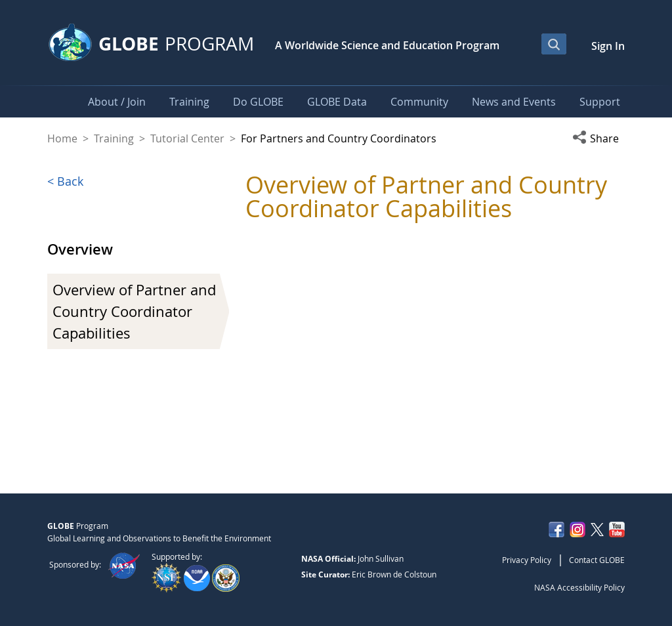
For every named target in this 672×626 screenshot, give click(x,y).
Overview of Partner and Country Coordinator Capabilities (134, 311)
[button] (598, 138)
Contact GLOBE (597, 560)
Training (114, 138)
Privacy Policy (527, 560)
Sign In (608, 46)
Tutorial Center (187, 138)
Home (62, 138)
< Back (65, 181)
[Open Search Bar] (554, 44)
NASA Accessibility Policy (579, 587)
